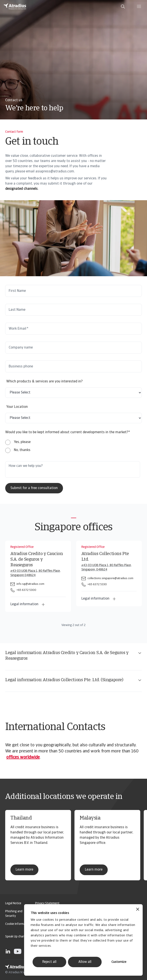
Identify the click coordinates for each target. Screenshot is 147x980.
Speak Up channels (18, 937)
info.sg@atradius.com (30, 584)
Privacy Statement (47, 903)
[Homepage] (15, 7)
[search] (123, 7)
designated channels (21, 189)
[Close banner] (138, 910)
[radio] (18, 442)
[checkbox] (18, 446)
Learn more (24, 870)
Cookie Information (18, 924)
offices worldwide (23, 757)
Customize (119, 962)
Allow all (85, 962)
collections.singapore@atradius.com (110, 578)
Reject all (49, 962)
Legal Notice (13, 903)
